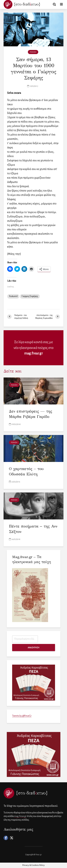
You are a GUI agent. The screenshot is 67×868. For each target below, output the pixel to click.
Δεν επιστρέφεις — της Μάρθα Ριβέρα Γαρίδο (31, 414)
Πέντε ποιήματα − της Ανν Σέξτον (33, 529)
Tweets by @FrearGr (22, 716)
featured (13, 296)
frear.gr (39, 855)
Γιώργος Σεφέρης (30, 296)
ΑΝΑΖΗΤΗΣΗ (33, 648)
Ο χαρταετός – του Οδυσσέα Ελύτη (26, 471)
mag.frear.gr (33, 353)
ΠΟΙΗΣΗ (33, 52)
